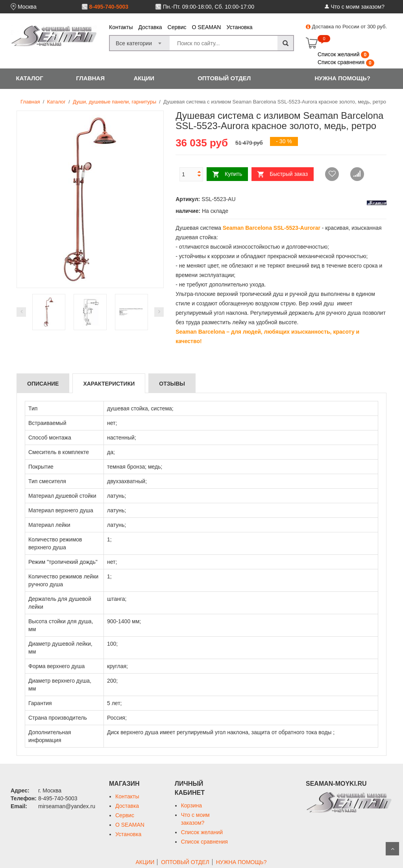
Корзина (191, 805)
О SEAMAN (207, 27)
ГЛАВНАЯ (90, 78)
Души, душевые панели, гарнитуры (115, 102)
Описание (43, 384)
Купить (233, 174)
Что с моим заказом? (358, 7)
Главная (30, 102)
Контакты (121, 27)
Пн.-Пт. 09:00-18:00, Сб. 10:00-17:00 (209, 7)
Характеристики (109, 384)
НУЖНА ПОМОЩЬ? (343, 78)
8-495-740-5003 (109, 7)
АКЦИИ (144, 78)
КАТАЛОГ (30, 78)
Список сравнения (342, 62)
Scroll (392, 849)
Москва (27, 7)
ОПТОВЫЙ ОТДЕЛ (224, 78)
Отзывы (172, 384)
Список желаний (339, 54)
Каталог (56, 102)
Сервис (177, 27)
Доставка (150, 27)
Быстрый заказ (289, 174)
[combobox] (140, 41)
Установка (239, 27)
